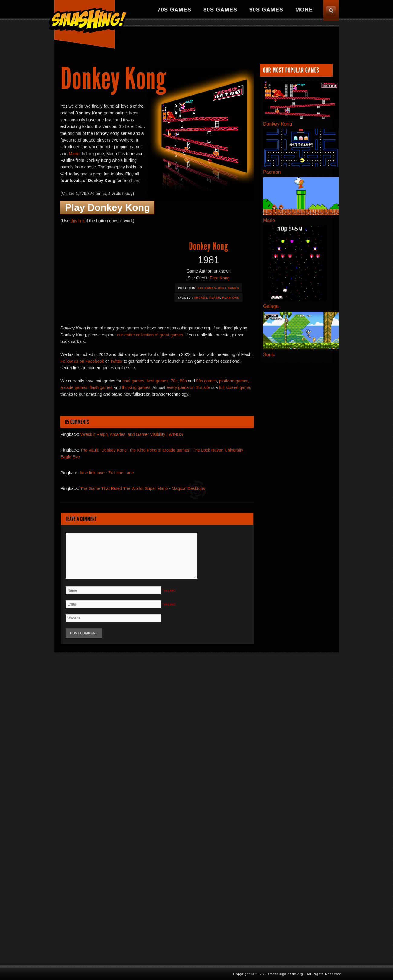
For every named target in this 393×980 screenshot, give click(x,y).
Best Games (229, 288)
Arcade (201, 298)
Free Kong (220, 278)
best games (158, 381)
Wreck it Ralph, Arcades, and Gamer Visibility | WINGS (132, 434)
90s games (206, 381)
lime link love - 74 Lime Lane (107, 473)
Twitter (116, 361)
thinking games (136, 387)
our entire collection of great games (150, 335)
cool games (133, 381)
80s (183, 381)
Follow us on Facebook (82, 361)
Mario (74, 154)
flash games (101, 387)
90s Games (266, 10)
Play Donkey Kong (107, 207)
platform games (234, 381)
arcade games (74, 387)
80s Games (220, 10)
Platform (231, 298)
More (304, 10)
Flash (215, 298)
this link (78, 221)
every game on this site (188, 387)
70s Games (174, 10)
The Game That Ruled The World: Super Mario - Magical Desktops (143, 488)
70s (174, 381)
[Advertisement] (142, 43)
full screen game (235, 387)
